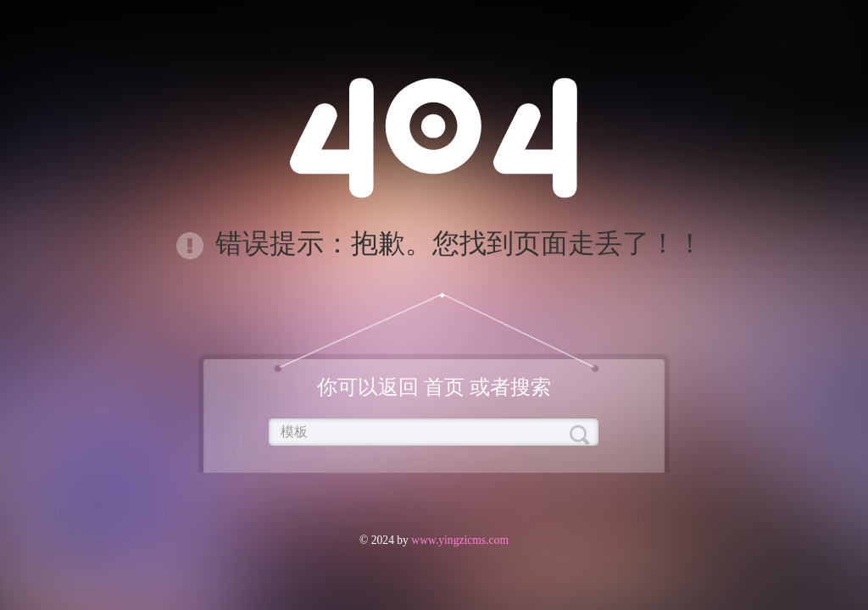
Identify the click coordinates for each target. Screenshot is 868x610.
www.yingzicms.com (459, 540)
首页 (444, 387)
